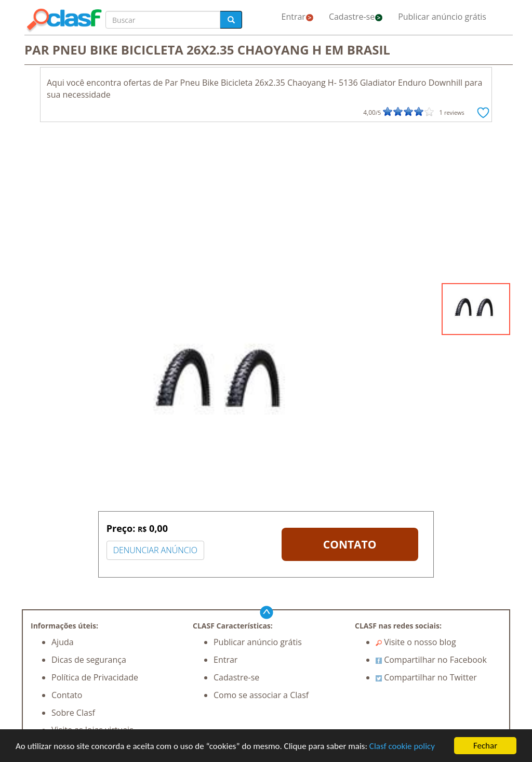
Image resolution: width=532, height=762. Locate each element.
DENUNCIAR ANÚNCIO (155, 550)
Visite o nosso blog (416, 642)
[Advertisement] (266, 205)
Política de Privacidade (95, 677)
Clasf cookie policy (402, 746)
